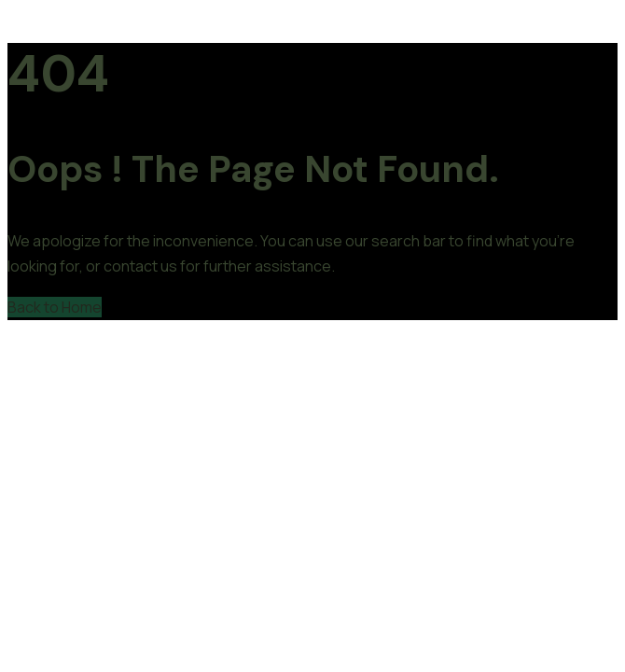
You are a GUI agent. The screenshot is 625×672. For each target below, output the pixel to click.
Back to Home (55, 307)
